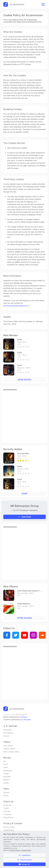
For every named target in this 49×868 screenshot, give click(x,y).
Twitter (6, 808)
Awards (6, 736)
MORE (25, 494)
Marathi (6, 780)
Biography (7, 730)
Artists (6, 796)
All (4, 761)
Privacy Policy (9, 827)
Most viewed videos (11, 752)
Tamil (5, 764)
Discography (8, 733)
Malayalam (8, 770)
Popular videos (9, 749)
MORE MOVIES (24, 380)
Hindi (5, 767)
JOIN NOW (25, 517)
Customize (25, 855)
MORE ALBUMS (25, 618)
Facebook (7, 805)
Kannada (7, 777)
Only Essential (24, 860)
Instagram (7, 814)
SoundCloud (8, 817)
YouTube (7, 811)
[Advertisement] (24, 416)
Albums (6, 792)
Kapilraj (24, 717)
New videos (8, 746)
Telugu (6, 774)
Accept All (24, 864)
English (6, 783)
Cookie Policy (9, 830)
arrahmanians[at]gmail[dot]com (16, 306)
